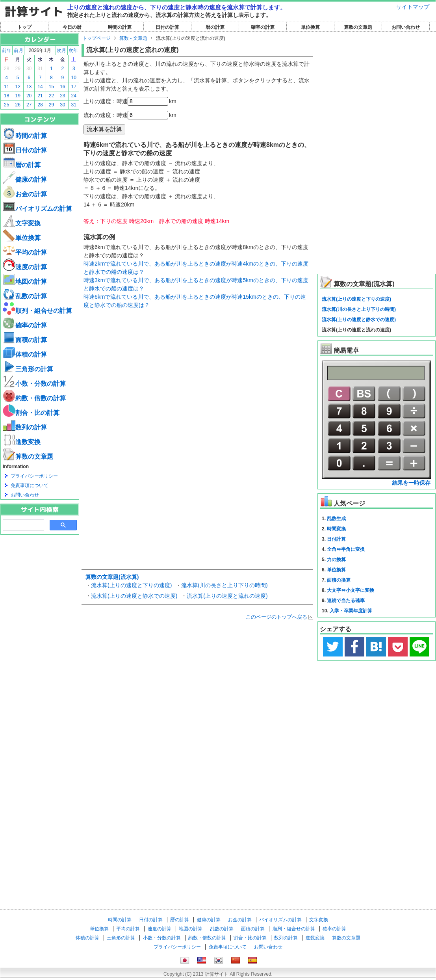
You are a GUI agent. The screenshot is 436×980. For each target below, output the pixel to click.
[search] (23, 525)
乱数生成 (336, 519)
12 (18, 87)
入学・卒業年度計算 (351, 611)
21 (40, 96)
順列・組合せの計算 (37, 311)
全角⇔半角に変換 (346, 549)
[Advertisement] (40, 578)
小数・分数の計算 (34, 384)
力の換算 (336, 560)
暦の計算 (215, 27)
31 (40, 69)
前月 (19, 50)
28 (6, 69)
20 (29, 96)
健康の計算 (25, 179)
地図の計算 (25, 282)
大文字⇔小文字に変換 (351, 590)
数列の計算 (25, 427)
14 (40, 87)
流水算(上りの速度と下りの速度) (131, 585)
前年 (7, 50)
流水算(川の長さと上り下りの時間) (224, 585)
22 (51, 96)
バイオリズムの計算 (37, 209)
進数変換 (22, 442)
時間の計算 (120, 27)
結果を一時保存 (411, 483)
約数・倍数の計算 (34, 398)
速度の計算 (25, 267)
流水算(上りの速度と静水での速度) (134, 596)
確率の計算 (263, 27)
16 (62, 87)
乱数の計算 (25, 296)
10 (74, 78)
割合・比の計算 (31, 413)
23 (62, 96)
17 (74, 87)
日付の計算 (167, 27)
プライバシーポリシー (34, 476)
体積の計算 (25, 354)
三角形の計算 (28, 369)
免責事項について (30, 485)
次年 (73, 50)
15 (51, 87)
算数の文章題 (358, 27)
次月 (61, 50)
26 (18, 105)
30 (29, 69)
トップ (24, 27)
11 (6, 87)
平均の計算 (25, 252)
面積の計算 (25, 340)
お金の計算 (25, 194)
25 (6, 105)
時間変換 (336, 529)
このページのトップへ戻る (276, 617)
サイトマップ (413, 7)
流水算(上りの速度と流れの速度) (227, 596)
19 (18, 96)
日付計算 (336, 539)
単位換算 (310, 27)
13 (29, 87)
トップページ (96, 38)
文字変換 (22, 223)
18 (6, 96)
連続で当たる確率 (346, 601)
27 (29, 105)
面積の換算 (339, 580)
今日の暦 (72, 27)
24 (74, 96)
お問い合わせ (406, 27)
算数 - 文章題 (133, 38)
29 (18, 69)
